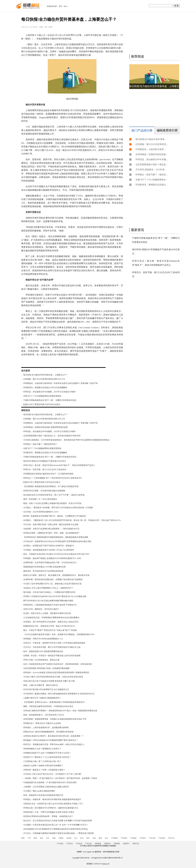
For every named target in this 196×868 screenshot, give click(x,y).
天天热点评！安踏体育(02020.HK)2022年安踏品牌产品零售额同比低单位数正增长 (57, 541)
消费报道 (107, 844)
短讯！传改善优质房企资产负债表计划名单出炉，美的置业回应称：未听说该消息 (58, 664)
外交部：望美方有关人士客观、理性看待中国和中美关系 (47, 613)
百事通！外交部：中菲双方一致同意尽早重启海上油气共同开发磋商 (52, 656)
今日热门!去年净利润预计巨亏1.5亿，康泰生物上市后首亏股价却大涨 (52, 584)
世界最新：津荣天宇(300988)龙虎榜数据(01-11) (43, 639)
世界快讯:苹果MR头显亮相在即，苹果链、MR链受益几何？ (48, 816)
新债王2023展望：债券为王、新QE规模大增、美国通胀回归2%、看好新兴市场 (56, 575)
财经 (88, 838)
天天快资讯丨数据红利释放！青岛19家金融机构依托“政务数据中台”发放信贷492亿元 (59, 694)
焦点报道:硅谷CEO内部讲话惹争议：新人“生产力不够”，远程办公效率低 (54, 495)
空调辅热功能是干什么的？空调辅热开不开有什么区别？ (47, 753)
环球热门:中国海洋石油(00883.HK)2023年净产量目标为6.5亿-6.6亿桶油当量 (55, 596)
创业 (42, 838)
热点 (65, 6)
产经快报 (162, 838)
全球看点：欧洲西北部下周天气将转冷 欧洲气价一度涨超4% (49, 546)
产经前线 (79, 844)
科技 (94, 838)
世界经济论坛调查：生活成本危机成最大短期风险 (44, 491)
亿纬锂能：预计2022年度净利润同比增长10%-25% (44, 379)
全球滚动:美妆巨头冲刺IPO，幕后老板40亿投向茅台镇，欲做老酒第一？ (54, 736)
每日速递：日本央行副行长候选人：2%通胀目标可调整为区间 (49, 592)
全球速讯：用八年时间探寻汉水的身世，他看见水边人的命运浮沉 (51, 622)
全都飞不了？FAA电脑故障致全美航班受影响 (42, 396)
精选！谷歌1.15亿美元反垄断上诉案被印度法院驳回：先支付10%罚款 (52, 503)
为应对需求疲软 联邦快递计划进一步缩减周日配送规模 (46, 668)
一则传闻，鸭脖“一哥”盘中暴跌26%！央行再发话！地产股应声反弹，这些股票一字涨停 (60, 778)
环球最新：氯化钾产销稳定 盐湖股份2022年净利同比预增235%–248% (52, 558)
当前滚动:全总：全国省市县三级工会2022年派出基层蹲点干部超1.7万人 (53, 804)
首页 (60, 6)
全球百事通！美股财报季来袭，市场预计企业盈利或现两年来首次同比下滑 (55, 719)
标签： (28, 362)
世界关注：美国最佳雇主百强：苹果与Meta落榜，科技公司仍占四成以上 (54, 744)
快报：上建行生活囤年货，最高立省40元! (41, 685)
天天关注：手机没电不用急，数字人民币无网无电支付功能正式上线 (52, 647)
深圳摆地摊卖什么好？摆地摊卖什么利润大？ (42, 749)
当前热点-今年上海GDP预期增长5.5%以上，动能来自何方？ (48, 588)
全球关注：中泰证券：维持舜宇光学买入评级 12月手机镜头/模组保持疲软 (54, 643)
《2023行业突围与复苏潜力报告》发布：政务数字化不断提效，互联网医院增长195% (59, 634)
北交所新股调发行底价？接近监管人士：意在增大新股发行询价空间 (52, 436)
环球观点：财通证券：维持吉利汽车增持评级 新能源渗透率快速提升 (52, 799)
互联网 (69, 838)
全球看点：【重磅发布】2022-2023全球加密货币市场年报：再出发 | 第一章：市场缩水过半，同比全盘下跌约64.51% (72, 520)
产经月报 (152, 838)
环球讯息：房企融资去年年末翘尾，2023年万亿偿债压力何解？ (50, 392)
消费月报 (136, 844)
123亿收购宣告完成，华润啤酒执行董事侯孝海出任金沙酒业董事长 (51, 618)
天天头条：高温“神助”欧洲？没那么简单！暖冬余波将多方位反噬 (51, 525)
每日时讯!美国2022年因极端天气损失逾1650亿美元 (45, 461)
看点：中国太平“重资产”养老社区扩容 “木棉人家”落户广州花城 (50, 630)
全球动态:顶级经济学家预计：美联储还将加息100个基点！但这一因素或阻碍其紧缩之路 (60, 711)
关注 (76, 838)
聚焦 (23, 838)
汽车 (48, 838)
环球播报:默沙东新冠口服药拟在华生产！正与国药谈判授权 (48, 474)
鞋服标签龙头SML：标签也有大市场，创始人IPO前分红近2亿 (49, 626)
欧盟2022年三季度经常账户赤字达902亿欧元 (42, 404)
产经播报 (114, 838)
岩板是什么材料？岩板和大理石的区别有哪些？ (43, 766)
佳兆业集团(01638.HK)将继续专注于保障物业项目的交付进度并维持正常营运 (56, 829)
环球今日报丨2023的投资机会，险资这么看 (41, 660)
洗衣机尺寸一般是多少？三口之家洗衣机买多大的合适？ (47, 757)
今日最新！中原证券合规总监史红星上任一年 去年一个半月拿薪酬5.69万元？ (56, 825)
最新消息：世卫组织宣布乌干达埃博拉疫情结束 (43, 571)
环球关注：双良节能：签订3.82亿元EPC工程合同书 (45, 470)
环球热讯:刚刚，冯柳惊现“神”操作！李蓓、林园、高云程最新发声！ (52, 533)
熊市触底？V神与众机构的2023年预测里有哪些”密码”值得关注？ (51, 740)
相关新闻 (26, 371)
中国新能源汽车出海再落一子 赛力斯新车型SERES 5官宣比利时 (50, 783)
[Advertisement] (154, 34)
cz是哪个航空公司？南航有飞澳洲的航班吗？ (42, 698)
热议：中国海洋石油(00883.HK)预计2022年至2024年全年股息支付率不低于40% (56, 554)
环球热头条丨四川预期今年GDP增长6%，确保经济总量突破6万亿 (51, 808)
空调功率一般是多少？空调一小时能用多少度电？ (44, 770)
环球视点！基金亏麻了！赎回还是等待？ (40, 444)
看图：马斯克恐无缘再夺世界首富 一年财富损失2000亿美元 (48, 706)
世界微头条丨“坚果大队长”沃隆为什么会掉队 (42, 723)
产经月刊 (171, 838)
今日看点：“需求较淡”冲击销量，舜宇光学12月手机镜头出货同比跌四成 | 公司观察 (58, 508)
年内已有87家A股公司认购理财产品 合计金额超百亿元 (46, 689)
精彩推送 (26, 410)
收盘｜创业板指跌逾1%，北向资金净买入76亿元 (44, 715)
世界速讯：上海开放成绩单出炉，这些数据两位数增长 (46, 728)
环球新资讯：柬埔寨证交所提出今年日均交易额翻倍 (45, 388)
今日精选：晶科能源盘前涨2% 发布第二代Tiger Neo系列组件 (49, 550)
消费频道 (117, 844)
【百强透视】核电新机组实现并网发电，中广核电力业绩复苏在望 (51, 486)
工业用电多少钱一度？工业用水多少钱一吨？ (42, 761)
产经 (29, 838)
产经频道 (133, 838)
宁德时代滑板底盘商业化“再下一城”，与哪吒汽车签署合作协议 (50, 400)
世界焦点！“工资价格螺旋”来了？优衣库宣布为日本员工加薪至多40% (53, 478)
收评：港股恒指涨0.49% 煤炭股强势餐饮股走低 (43, 651)
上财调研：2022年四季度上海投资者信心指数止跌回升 (46, 787)
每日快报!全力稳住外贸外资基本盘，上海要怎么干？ (46, 375)
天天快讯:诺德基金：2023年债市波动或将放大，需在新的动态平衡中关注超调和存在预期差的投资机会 (66, 440)
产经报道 (124, 838)
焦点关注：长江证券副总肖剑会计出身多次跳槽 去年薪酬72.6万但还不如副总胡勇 (58, 821)
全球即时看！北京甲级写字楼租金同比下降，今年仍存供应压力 (50, 563)
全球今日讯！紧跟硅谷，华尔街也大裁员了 (41, 609)
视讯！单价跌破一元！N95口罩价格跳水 (40, 499)
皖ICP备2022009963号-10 (114, 858)
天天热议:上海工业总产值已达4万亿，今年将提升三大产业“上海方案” (52, 774)
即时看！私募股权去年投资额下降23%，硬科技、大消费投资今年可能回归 (55, 516)
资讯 (82, 838)
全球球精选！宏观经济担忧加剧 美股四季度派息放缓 (45, 427)
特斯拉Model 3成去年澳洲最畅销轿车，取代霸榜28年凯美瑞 (48, 732)
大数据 (61, 838)
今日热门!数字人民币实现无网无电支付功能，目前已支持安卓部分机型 (53, 677)
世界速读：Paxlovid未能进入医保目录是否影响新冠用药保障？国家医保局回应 (56, 673)
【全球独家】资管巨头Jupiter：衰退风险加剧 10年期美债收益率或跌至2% (54, 702)
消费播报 (98, 844)
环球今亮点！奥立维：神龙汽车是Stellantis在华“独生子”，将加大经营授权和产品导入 (59, 465)
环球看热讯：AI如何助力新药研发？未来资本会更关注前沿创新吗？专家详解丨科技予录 (61, 383)
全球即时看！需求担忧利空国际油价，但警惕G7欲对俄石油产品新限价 (53, 580)
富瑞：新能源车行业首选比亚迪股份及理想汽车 (43, 795)
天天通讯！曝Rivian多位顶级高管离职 (39, 791)
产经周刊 (143, 838)
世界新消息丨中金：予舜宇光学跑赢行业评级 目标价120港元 (49, 812)
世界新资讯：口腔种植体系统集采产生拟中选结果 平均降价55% (50, 605)
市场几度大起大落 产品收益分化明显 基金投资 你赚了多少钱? (49, 681)
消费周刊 (126, 844)
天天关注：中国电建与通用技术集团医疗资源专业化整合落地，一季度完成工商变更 (59, 833)
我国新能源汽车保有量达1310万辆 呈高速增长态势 (45, 567)
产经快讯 (70, 844)
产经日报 (88, 844)
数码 (35, 838)
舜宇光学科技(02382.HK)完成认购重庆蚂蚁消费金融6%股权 (48, 601)
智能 (54, 838)
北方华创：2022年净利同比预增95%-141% (41, 512)
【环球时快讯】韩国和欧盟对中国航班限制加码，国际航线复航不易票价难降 (56, 537)
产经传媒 (60, 844)
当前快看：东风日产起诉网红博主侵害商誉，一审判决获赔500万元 (51, 529)
